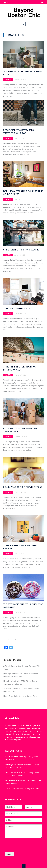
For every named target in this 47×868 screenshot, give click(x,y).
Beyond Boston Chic (24, 12)
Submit (10, 854)
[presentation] (22, 849)
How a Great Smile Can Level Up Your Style (20, 696)
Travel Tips (8, 80)
